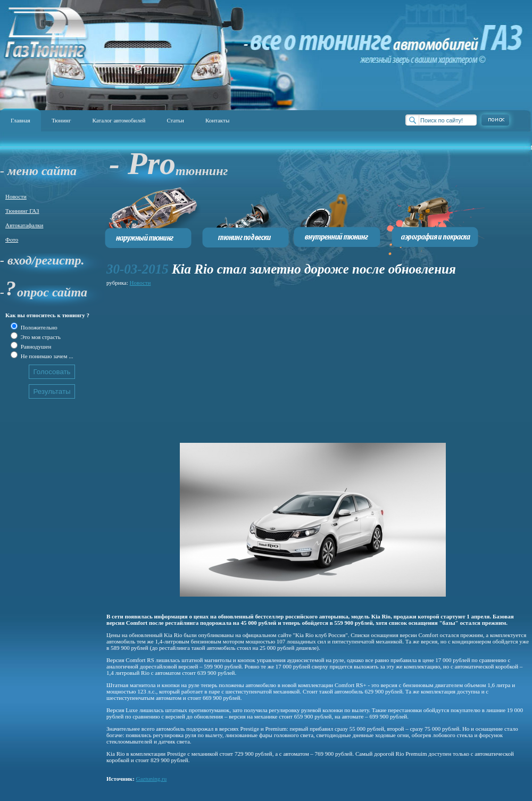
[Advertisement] (257, 363)
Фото (12, 240)
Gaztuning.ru (152, 779)
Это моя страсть (40, 337)
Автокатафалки (24, 225)
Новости (16, 196)
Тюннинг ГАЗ (22, 211)
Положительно (38, 327)
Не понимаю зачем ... (46, 356)
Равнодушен (35, 346)
